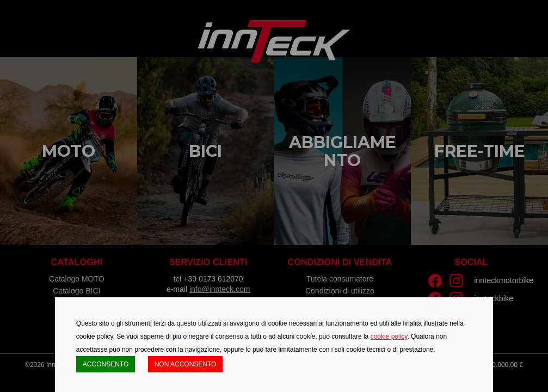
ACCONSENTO (106, 364)
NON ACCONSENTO (186, 364)
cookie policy (389, 336)
